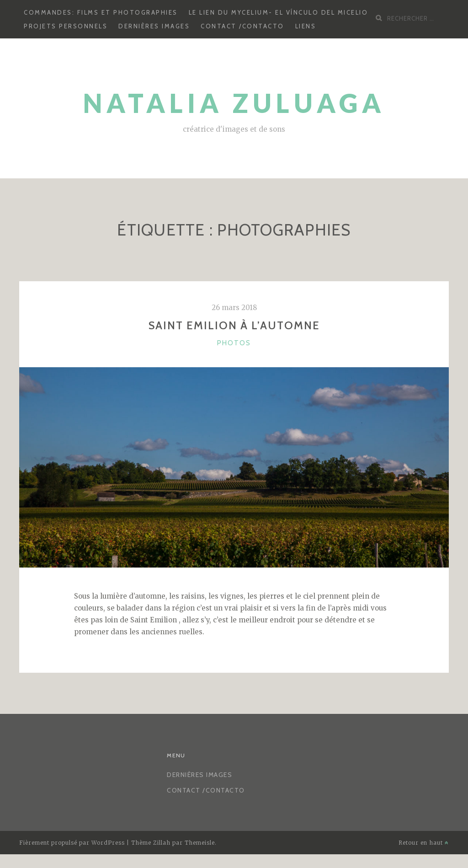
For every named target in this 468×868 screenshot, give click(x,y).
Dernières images (154, 26)
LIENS (306, 26)
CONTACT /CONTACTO (242, 26)
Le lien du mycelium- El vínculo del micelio (279, 12)
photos (234, 343)
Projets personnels (66, 26)
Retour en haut (424, 843)
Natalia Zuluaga (234, 103)
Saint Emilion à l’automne (234, 325)
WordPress (108, 843)
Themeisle (200, 843)
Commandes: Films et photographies (101, 12)
